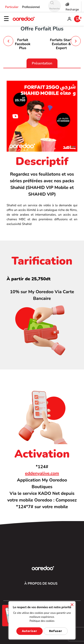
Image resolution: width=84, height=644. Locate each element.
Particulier (12, 7)
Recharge (72, 9)
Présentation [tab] (42, 63)
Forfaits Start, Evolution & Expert (61, 44)
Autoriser (30, 631)
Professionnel (31, 7)
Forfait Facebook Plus (23, 44)
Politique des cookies (42, 621)
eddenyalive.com (42, 473)
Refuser (56, 631)
